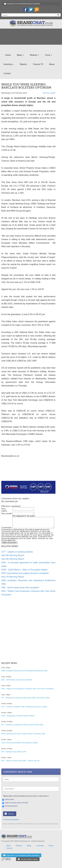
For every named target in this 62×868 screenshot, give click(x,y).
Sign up (11, 814)
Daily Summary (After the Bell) (15, 803)
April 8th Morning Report (13, 559)
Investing (9, 64)
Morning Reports (10, 806)
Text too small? (49, 93)
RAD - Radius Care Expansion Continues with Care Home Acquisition (28, 689)
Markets (34, 55)
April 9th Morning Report (13, 555)
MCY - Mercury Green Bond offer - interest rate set (20, 761)
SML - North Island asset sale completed (20, 588)
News (20, 55)
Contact (7, 73)
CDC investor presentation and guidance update (20, 743)
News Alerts (9, 800)
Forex (49, 55)
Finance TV (38, 64)
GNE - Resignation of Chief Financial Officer (18, 716)
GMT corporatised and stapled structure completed (25, 573)
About (52, 64)
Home (8, 55)
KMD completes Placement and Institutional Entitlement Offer (24, 671)
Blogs (29, 846)
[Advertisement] (28, 472)
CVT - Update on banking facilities (17, 552)
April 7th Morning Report (13, 577)
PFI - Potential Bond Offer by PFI (14, 752)
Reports (23, 64)
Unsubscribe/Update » (11, 819)
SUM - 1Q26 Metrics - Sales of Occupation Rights (24, 570)
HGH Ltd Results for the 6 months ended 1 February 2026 (23, 734)
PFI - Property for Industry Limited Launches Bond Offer (22, 725)
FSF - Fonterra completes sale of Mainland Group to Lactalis (24, 707)
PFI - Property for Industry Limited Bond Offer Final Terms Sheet (25, 698)
